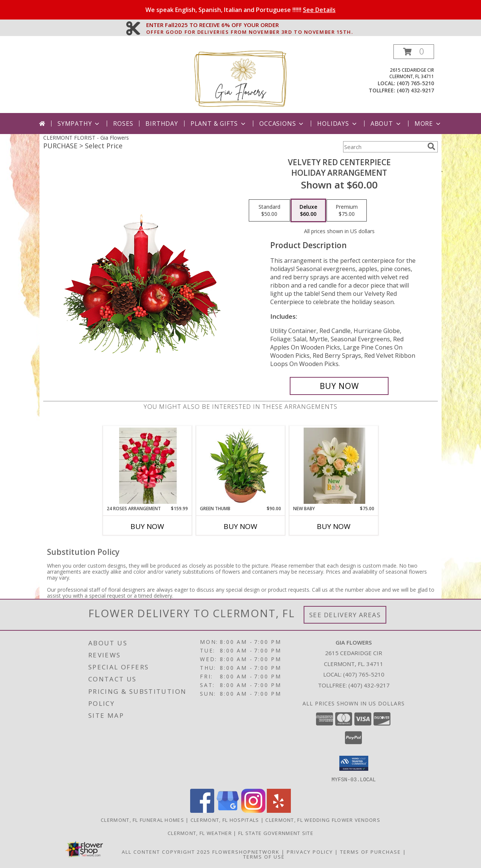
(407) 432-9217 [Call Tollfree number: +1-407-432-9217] (369, 685)
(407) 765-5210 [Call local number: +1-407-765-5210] (415, 83)
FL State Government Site (276, 833)
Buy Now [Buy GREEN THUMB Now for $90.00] (240, 526)
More (428, 124)
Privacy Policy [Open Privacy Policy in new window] (310, 851)
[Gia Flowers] (240, 79)
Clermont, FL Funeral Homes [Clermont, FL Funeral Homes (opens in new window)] (142, 820)
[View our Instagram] (253, 810)
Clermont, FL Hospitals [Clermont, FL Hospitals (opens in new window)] (225, 820)
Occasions (282, 124)
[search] (431, 146)
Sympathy (79, 124)
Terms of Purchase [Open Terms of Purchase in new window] (371, 851)
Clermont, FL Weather (200, 833)
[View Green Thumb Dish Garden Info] (241, 466)
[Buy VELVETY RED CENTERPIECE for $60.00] (339, 386)
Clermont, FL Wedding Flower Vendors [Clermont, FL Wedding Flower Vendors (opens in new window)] (323, 820)
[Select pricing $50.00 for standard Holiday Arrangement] (269, 211)
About (386, 124)
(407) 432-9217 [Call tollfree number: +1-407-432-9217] (415, 90)
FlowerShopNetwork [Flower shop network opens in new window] (246, 851)
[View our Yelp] (279, 810)
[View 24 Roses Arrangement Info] (147, 466)
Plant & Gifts (219, 124)
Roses (123, 124)
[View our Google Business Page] (228, 810)
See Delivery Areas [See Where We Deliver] (345, 615)
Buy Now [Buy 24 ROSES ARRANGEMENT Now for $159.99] (147, 526)
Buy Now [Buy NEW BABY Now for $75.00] (334, 526)
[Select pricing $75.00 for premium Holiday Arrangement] (347, 211)
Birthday (162, 124)
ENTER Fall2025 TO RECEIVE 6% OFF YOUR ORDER (250, 25)
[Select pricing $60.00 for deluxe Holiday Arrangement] (308, 211)
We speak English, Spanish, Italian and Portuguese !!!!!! (240, 10)
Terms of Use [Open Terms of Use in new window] (264, 856)
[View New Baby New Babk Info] (334, 466)
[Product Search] (384, 147)
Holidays (337, 124)
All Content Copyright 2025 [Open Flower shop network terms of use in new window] (166, 851)
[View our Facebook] (202, 810)
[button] (414, 52)
